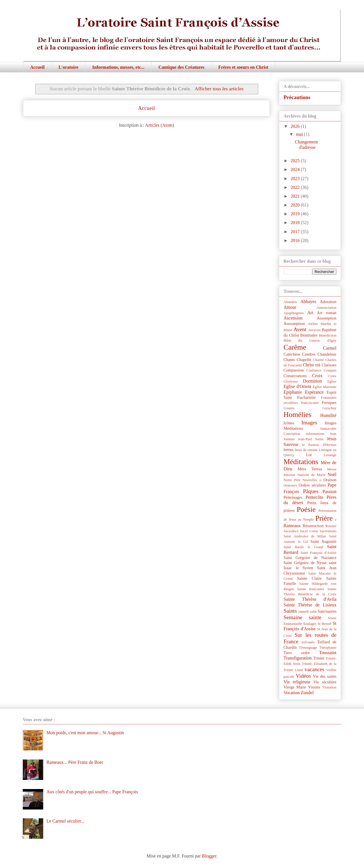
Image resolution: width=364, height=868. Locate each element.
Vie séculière (325, 682)
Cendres (309, 354)
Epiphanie (293, 392)
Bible (288, 341)
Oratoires (290, 485)
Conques (330, 370)
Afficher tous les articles (219, 89)
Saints (290, 611)
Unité (299, 670)
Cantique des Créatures (181, 67)
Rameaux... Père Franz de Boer (75, 762)
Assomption (326, 318)
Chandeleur (327, 354)
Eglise (332, 381)
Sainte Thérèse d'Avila (310, 599)
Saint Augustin (323, 541)
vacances (314, 669)
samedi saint (307, 612)
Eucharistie (306, 397)
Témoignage (308, 648)
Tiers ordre (297, 653)
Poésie (306, 509)
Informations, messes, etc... (119, 67)
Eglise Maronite (325, 387)
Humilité (328, 415)
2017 (296, 232)
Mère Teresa (310, 469)
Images (309, 422)
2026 (296, 126)
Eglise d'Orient (297, 386)
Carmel (330, 348)
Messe (332, 469)
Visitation (329, 687)
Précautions (297, 97)
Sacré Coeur (309, 531)
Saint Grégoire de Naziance (310, 558)
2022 (296, 187)
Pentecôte (315, 497)
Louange (330, 455)
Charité (318, 360)
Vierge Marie (295, 687)
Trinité (319, 658)
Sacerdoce (291, 531)
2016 (296, 240)
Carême (295, 347)
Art (310, 313)
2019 (296, 214)
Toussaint (328, 653)
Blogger (209, 856)
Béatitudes (309, 335)
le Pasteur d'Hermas (319, 445)
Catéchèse (292, 354)
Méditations (301, 462)
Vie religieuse (297, 682)
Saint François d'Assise (318, 553)
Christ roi (312, 365)
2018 (296, 223)
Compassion (294, 370)
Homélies (297, 415)
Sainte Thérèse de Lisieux (310, 605)
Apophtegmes (294, 313)
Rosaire (331, 526)
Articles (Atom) (160, 125)
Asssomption (294, 324)
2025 (296, 161)
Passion (329, 492)
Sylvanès (308, 642)
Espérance (314, 392)
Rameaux (292, 526)
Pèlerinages (293, 497)
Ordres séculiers (312, 485)
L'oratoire (69, 67)
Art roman (327, 313)
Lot (309, 455)
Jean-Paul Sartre (311, 439)
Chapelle (304, 360)
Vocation (292, 693)
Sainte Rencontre (311, 589)
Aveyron (315, 330)
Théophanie (328, 648)
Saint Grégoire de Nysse (305, 563)
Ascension (293, 318)
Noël (332, 474)
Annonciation (326, 308)
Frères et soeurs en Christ (243, 67)
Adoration (328, 302)
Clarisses (329, 365)
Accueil (37, 67)
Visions (314, 687)
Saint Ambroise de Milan (305, 536)
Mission (289, 475)
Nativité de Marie (312, 475)
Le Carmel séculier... (65, 821)
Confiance (314, 370)
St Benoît (324, 624)
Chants (289, 360)
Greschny (329, 408)
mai (300, 134)
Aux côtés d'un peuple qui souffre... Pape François (92, 792)
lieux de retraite (306, 450)
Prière (324, 518)
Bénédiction (328, 335)
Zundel (307, 693)
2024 (296, 169)
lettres (288, 450)
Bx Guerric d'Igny (317, 341)
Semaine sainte (302, 617)
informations (315, 434)
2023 (296, 179)
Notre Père (292, 480)
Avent (300, 329)
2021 (296, 196)
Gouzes (289, 408)
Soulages (310, 624)
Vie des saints (325, 676)
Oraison (330, 480)
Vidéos (303, 676)
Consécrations (295, 376)
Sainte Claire (309, 578)
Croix (317, 376)
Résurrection (313, 526)
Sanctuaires (327, 611)
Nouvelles (310, 480)
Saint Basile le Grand (303, 547)
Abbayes (308, 301)
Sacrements (328, 531)
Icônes (289, 423)
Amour (290, 307)
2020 (296, 205)
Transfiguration (298, 658)
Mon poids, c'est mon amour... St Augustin (85, 733)
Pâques (311, 491)
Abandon (290, 302)
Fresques (329, 402)
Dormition (312, 381)
